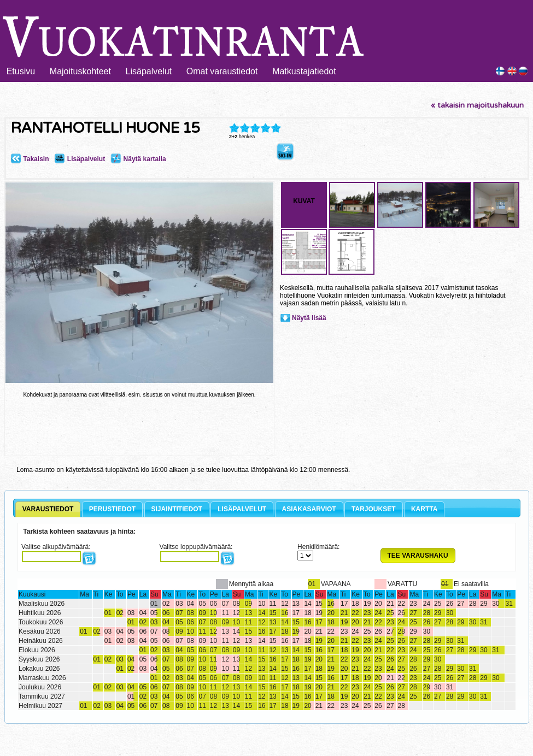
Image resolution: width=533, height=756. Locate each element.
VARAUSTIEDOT (48, 509)
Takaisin (30, 159)
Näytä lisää (309, 318)
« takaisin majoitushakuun (477, 105)
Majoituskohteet (80, 71)
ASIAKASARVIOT (309, 509)
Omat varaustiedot (222, 71)
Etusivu (21, 71)
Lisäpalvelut (149, 71)
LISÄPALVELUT (242, 509)
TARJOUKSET (373, 509)
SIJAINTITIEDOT (177, 509)
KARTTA (424, 509)
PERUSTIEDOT (112, 509)
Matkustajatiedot (304, 71)
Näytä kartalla (138, 159)
